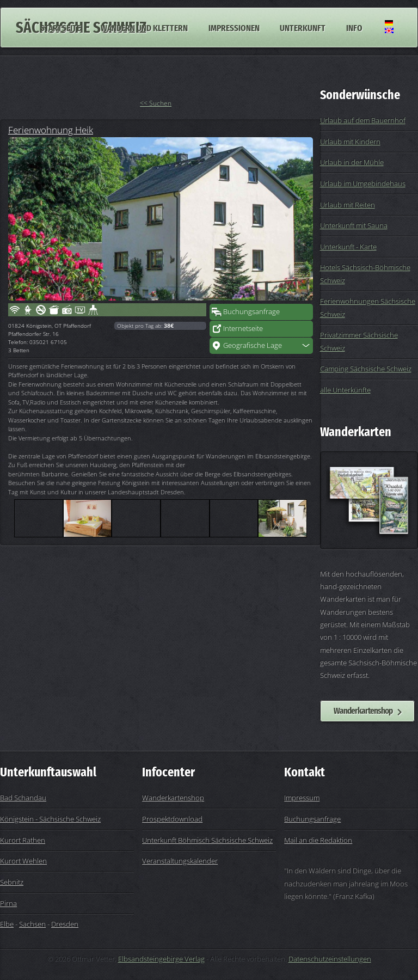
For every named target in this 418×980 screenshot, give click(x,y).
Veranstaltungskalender (180, 861)
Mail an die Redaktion (318, 840)
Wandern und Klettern (144, 27)
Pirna (8, 903)
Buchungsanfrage (251, 311)
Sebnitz (12, 882)
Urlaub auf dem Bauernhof (363, 120)
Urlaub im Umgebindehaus (363, 183)
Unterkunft (303, 27)
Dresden (65, 924)
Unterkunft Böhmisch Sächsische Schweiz (207, 840)
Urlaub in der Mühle (352, 162)
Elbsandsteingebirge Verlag (161, 959)
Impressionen (234, 27)
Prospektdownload (172, 819)
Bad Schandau (23, 798)
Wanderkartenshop (363, 710)
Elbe (7, 924)
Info (354, 27)
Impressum (302, 798)
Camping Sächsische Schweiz (366, 369)
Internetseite (243, 328)
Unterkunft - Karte (348, 247)
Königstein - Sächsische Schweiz (50, 819)
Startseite (60, 27)
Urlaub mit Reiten (348, 205)
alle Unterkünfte (345, 390)
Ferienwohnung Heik (51, 130)
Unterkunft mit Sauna (354, 225)
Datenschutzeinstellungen (330, 959)
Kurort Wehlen (23, 861)
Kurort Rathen (23, 840)
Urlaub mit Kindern (350, 142)
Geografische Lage (253, 345)
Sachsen (32, 924)
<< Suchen (156, 103)
